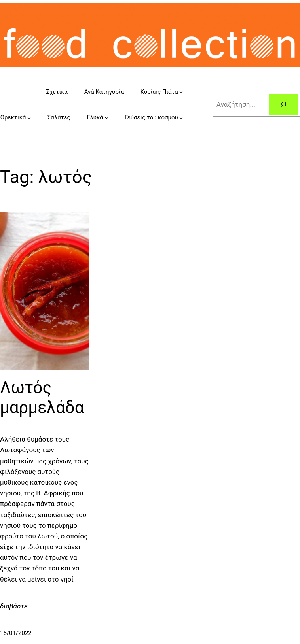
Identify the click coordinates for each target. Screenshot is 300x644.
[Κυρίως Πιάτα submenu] (181, 92)
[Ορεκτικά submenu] (29, 118)
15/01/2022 (16, 633)
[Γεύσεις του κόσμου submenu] (181, 118)
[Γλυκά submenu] (107, 118)
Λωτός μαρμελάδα (42, 398)
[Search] (284, 105)
